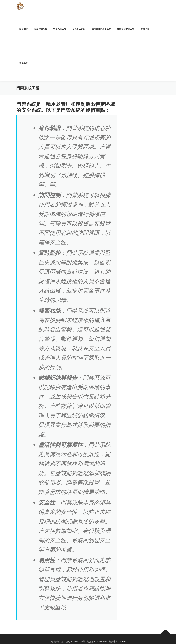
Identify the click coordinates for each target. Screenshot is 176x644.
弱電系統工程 (60, 29)
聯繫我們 (24, 63)
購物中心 (145, 29)
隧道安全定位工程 (126, 29)
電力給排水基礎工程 (101, 29)
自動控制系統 (41, 29)
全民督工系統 (79, 29)
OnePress (123, 641)
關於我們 (24, 29)
